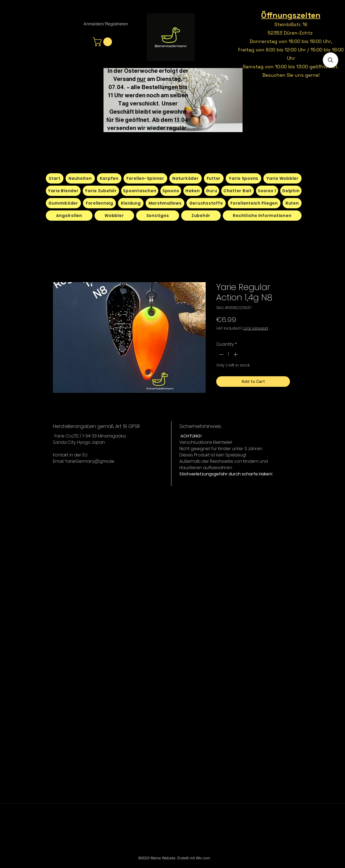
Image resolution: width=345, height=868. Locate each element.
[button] (103, 42)
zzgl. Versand (256, 328)
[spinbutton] (228, 354)
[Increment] (236, 354)
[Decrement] (221, 354)
